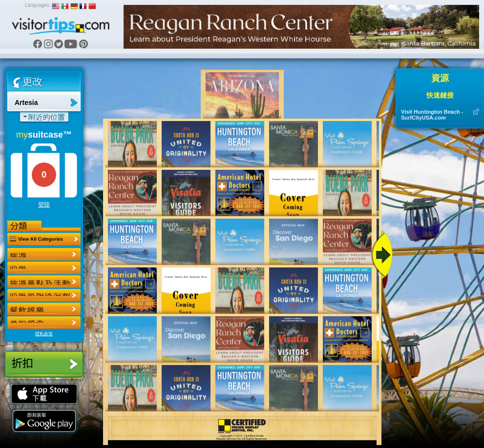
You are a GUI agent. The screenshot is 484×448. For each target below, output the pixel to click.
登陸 (44, 204)
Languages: (38, 5)
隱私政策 (44, 334)
